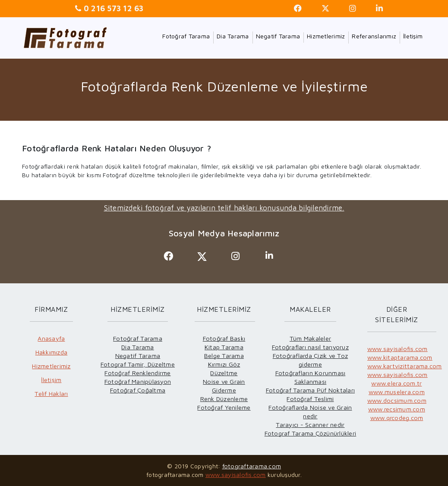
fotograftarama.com (252, 466)
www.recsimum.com (397, 409)
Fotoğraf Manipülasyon (138, 381)
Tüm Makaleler (310, 338)
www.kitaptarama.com (400, 357)
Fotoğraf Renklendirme (137, 373)
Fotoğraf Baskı (224, 338)
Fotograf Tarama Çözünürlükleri (311, 433)
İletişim (413, 36)
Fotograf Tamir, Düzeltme (138, 364)
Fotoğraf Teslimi (310, 399)
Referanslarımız (374, 36)
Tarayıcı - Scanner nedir (310, 425)
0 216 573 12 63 (113, 8)
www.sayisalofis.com (398, 349)
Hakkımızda (52, 352)
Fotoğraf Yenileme (224, 407)
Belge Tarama (224, 356)
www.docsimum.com (397, 400)
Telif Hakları (51, 394)
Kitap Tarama (224, 347)
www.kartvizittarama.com (405, 366)
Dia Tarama (233, 36)
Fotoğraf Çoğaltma (138, 390)
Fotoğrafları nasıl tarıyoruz (310, 347)
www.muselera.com (397, 392)
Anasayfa (51, 338)
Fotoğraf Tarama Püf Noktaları (310, 390)
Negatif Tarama (278, 36)
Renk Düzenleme (224, 399)
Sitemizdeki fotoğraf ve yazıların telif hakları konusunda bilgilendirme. (224, 208)
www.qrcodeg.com (397, 418)
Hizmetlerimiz (326, 36)
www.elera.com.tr (396, 383)
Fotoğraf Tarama (186, 36)
